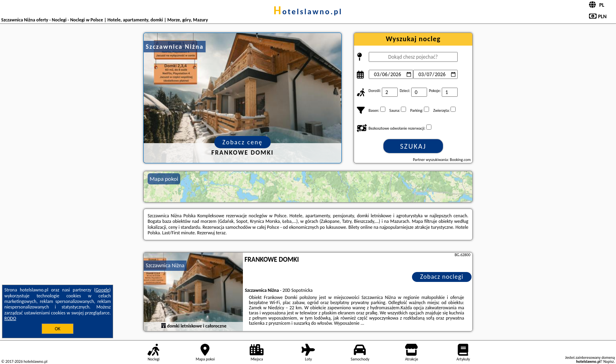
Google (103, 290)
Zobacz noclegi (442, 277)
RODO (10, 318)
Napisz (609, 361)
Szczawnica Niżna (165, 265)
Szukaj (413, 146)
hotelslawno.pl (308, 11)
